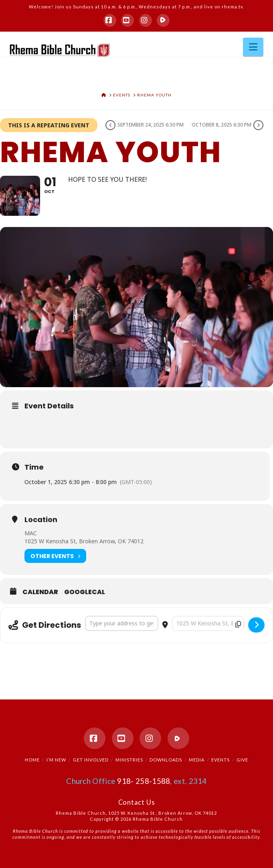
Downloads (166, 760)
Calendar (40, 592)
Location (41, 520)
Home (32, 760)
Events (220, 760)
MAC (31, 533)
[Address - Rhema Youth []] (122, 623)
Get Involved (91, 760)
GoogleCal (85, 592)
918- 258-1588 (144, 781)
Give (242, 760)
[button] (253, 47)
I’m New (56, 760)
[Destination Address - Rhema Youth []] (208, 623)
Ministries (129, 760)
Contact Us (137, 802)
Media (197, 760)
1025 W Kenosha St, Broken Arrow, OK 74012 (84, 541)
